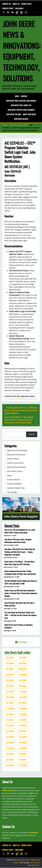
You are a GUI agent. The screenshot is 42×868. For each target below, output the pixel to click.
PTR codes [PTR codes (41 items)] (23, 726)
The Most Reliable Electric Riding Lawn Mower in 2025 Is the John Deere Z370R (21, 582)
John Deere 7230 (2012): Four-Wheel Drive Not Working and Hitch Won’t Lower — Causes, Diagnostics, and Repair (20, 552)
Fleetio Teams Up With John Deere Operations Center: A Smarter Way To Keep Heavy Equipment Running (21, 593)
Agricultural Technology (17, 450)
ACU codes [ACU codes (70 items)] (10, 658)
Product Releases (15, 484)
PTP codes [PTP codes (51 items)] (22, 720)
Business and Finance (16, 455)
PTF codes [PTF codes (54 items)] (10, 714)
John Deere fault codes (19, 125)
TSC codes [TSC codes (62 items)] (23, 754)
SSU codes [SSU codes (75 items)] (23, 743)
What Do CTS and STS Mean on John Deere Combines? (19, 626)
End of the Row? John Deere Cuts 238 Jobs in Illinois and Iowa (19, 604)
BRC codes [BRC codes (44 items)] (22, 669)
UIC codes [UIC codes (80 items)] (10, 760)
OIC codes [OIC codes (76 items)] (22, 703)
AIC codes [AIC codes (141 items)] (23, 658)
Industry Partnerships (16, 467)
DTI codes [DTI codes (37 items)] (10, 686)
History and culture (15, 463)
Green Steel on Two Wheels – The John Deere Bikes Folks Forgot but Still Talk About (19, 563)
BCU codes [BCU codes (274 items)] (23, 663)
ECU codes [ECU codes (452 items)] (23, 686)
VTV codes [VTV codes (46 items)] (23, 760)
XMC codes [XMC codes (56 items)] (10, 765)
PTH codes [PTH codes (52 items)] (23, 714)
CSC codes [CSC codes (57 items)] (23, 680)
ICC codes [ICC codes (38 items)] (23, 697)
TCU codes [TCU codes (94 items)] (10, 748)
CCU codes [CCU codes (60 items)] (23, 675)
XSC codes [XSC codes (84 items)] (23, 765)
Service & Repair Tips (16, 488)
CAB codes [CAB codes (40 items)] (10, 675)
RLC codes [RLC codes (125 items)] (10, 731)
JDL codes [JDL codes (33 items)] (10, 703)
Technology (12, 492)
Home (17, 96)
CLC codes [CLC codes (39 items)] (10, 680)
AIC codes (21, 396)
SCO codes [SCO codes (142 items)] (23, 737)
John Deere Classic (15, 471)
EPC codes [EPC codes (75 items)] (10, 692)
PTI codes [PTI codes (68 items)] (10, 720)
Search (32, 434)
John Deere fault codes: (18, 652)
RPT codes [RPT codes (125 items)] (23, 731)
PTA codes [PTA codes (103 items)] (10, 709)
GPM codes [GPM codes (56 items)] (10, 697)
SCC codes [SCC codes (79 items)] (10, 737)
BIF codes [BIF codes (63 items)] (10, 669)
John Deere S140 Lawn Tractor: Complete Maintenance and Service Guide (18, 541)
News (9, 475)
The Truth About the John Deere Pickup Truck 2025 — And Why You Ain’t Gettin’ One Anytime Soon (20, 615)
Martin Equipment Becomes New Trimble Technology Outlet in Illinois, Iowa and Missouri (20, 573)
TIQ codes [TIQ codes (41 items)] (10, 754)
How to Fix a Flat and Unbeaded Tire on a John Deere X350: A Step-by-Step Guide (20, 531)
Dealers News (13, 459)
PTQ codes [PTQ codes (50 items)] (10, 726)
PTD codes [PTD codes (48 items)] (23, 709)
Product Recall (13, 480)
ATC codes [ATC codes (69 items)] (10, 663)
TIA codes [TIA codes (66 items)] (23, 748)
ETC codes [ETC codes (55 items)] (23, 692)
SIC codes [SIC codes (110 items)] (10, 743)
